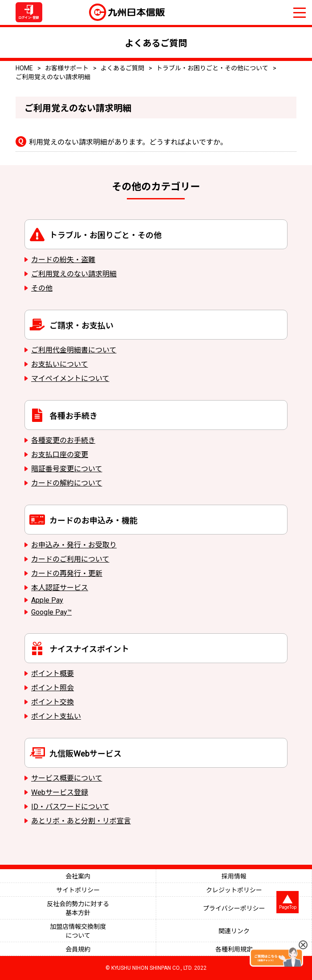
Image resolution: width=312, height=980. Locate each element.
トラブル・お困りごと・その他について (212, 68)
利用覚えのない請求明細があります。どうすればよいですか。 (128, 142)
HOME (24, 68)
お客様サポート (67, 68)
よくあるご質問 (122, 68)
